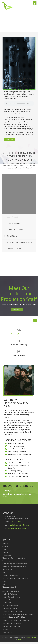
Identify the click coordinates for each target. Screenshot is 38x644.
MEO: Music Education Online (13, 633)
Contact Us (6, 577)
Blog (4, 574)
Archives (6, 638)
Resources (7, 641)
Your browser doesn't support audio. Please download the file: (19, 71)
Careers (5, 572)
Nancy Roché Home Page (11, 635)
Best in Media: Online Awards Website (16, 630)
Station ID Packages (10, 609)
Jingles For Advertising (11, 606)
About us (6, 569)
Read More (11, 309)
